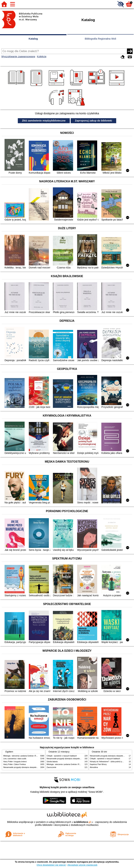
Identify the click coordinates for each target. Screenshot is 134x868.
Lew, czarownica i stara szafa (15, 759)
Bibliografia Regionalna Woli (100, 39)
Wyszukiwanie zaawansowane (18, 56)
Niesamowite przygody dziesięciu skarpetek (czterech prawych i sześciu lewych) (35, 767)
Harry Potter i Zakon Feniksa (14, 764)
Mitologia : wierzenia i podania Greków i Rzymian (23, 756)
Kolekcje (42, 56)
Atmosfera (94, 767)
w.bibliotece (82, 822)
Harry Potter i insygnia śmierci (15, 762)
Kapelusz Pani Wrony (98, 764)
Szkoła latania (52, 762)
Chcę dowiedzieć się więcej (51, 865)
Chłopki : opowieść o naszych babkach (62, 756)
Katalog (33, 39)
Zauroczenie (51, 767)
